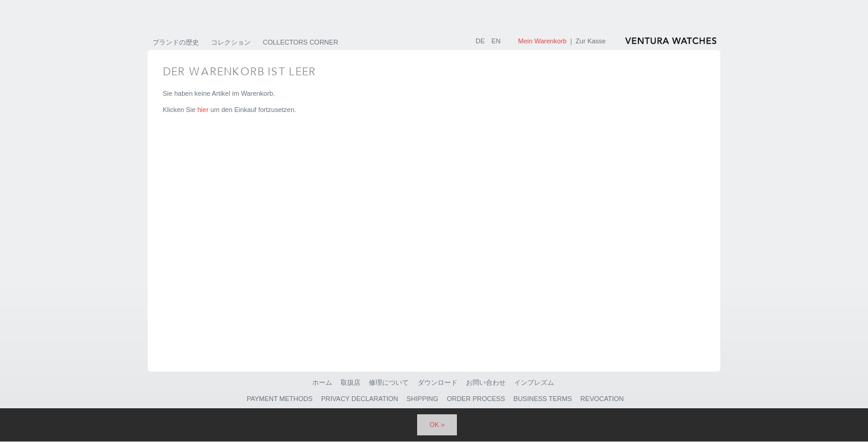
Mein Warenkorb (542, 41)
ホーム (322, 382)
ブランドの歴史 (176, 42)
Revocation (602, 399)
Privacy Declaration (360, 399)
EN (496, 41)
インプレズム (534, 382)
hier (203, 110)
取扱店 (351, 382)
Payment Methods (279, 399)
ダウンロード (438, 382)
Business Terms (543, 399)
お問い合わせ (486, 382)
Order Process (476, 399)
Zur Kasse (591, 41)
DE (481, 41)
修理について (389, 382)
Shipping (423, 399)
